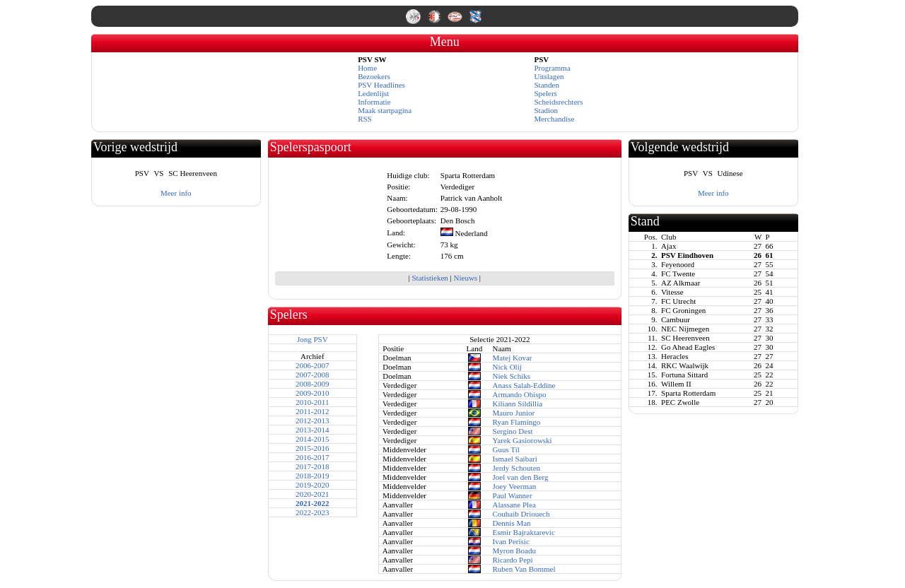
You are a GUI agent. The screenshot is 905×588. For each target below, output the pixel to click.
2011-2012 (312, 411)
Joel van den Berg (521, 477)
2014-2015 (313, 439)
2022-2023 (313, 512)
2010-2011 (312, 402)
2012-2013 (313, 421)
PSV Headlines (381, 85)
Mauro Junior (514, 413)
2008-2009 (313, 384)
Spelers (545, 93)
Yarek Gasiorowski (522, 440)
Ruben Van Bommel (524, 569)
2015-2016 (313, 448)
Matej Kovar (513, 358)
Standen (546, 85)
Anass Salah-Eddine (524, 385)
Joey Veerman (515, 486)
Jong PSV (313, 339)
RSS (365, 119)
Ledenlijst (373, 93)
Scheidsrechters (558, 102)
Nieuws (466, 278)
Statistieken (430, 278)
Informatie (374, 102)
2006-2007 (313, 365)
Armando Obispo (520, 394)
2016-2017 (313, 457)
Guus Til (506, 449)
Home (367, 68)
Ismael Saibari (515, 459)
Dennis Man (512, 523)
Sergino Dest (513, 431)
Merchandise (554, 119)
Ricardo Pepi (513, 560)
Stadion (546, 110)
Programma (552, 68)
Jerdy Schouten (517, 468)
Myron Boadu (514, 551)
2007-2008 (313, 375)
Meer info (176, 193)
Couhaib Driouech (521, 514)
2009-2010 (313, 393)
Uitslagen (549, 76)
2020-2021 (313, 494)
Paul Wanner (513, 495)
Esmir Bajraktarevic (524, 532)
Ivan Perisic (511, 541)
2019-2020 (313, 485)
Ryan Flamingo (517, 422)
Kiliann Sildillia (518, 404)
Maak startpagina (385, 110)
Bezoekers (374, 76)
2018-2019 (313, 476)
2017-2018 (313, 466)
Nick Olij (507, 367)
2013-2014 (313, 430)
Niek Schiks (512, 376)
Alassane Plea (514, 505)
